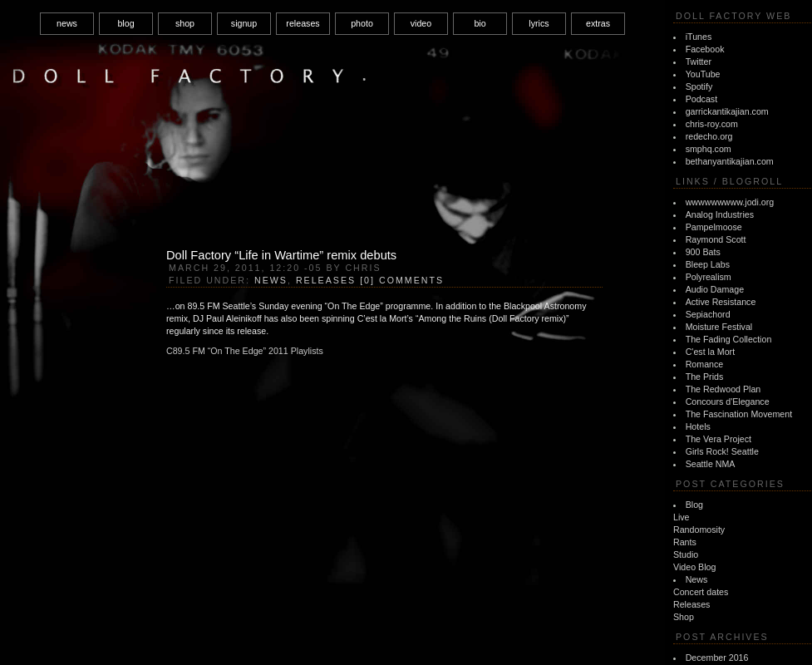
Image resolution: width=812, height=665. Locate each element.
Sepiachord (708, 314)
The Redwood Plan (723, 389)
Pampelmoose (714, 227)
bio (480, 23)
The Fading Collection (729, 339)
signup (244, 23)
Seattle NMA (711, 464)
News (697, 579)
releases (303, 23)
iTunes (699, 37)
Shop (684, 617)
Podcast (702, 99)
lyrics (539, 23)
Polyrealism (709, 277)
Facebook (705, 49)
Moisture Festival (719, 327)
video (421, 23)
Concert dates (701, 592)
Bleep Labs (708, 264)
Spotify (699, 86)
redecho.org (709, 136)
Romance (705, 364)
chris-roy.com (712, 124)
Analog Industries (720, 214)
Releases (691, 604)
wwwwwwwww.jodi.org (730, 202)
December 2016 (717, 658)
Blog (694, 505)
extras (598, 23)
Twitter (699, 62)
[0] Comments (402, 280)
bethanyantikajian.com (730, 161)
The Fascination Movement (739, 414)
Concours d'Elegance (728, 401)
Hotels (698, 426)
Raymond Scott (716, 239)
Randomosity (699, 530)
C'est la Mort (710, 352)
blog (125, 23)
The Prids (705, 377)
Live (682, 517)
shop (185, 23)
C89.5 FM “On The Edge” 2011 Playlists (245, 351)
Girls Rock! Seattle (722, 451)
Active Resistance (721, 302)
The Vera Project (718, 439)
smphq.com (709, 149)
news (67, 23)
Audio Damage (715, 289)
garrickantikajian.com (727, 111)
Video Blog (694, 567)
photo (362, 23)
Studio (686, 554)
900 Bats (703, 252)
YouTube (703, 74)
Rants (685, 542)
